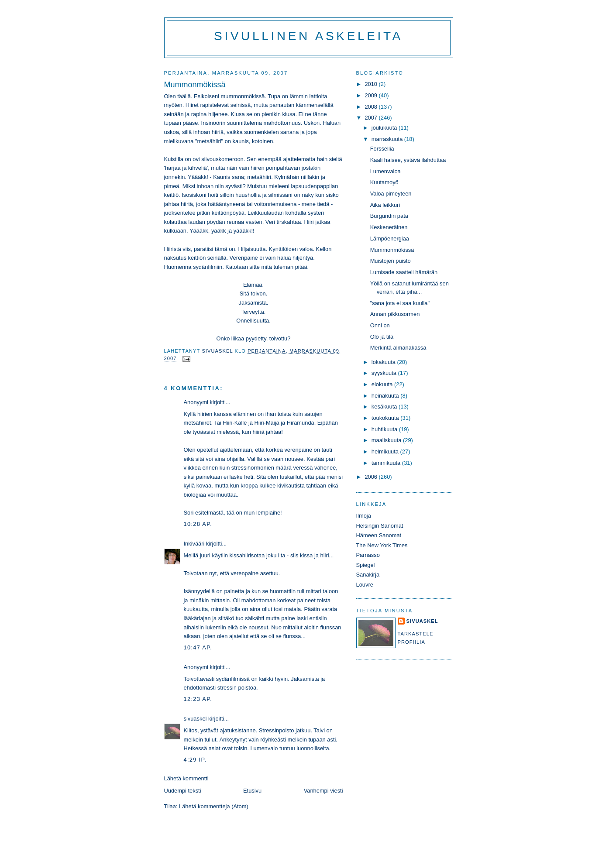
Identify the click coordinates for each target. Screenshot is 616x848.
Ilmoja (364, 516)
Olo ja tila (382, 337)
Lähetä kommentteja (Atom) (214, 806)
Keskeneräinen (389, 227)
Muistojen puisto (391, 261)
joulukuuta (385, 128)
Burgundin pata (389, 216)
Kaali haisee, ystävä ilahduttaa (408, 160)
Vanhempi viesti (323, 791)
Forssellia (382, 149)
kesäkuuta (385, 407)
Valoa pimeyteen (391, 194)
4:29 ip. (195, 760)
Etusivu (252, 791)
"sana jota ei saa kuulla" (400, 303)
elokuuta (383, 384)
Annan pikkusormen (395, 314)
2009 (372, 95)
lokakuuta (384, 362)
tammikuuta (387, 463)
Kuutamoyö (384, 182)
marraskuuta (388, 139)
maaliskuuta (387, 440)
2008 (372, 107)
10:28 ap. (198, 524)
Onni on (380, 325)
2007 (372, 118)
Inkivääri (194, 544)
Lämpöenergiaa (390, 239)
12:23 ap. (198, 699)
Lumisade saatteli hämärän (404, 272)
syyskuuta (385, 373)
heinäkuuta (386, 396)
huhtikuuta (385, 429)
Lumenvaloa (385, 171)
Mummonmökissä (392, 250)
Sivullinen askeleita (308, 36)
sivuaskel (195, 719)
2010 (372, 84)
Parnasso (368, 555)
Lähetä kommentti (186, 778)
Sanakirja (368, 575)
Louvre (365, 585)
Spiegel (366, 565)
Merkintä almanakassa (398, 348)
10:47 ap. (198, 647)
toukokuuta (386, 418)
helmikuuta (386, 451)
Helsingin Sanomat (380, 526)
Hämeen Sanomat (379, 535)
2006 (372, 477)
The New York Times (382, 545)
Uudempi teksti (183, 791)
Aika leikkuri (385, 205)
